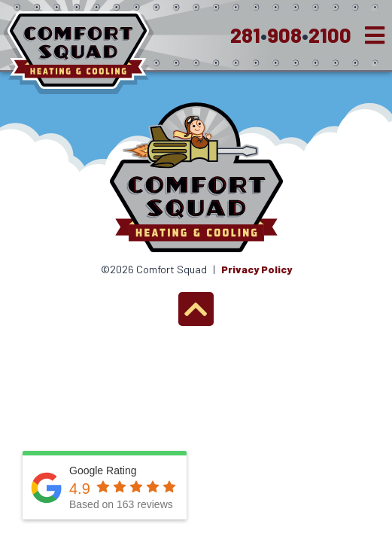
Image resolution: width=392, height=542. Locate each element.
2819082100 (291, 35)
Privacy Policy (257, 269)
